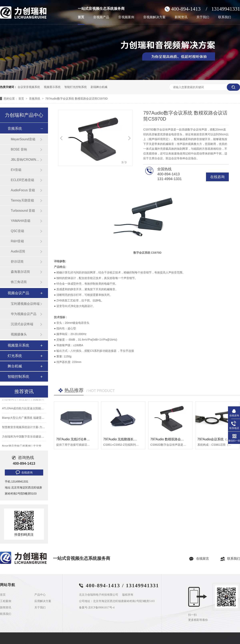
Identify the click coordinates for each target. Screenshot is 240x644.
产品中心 (40, 595)
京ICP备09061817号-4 (101, 608)
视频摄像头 (19, 334)
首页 (81, 17)
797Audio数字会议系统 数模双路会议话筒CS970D (76, 99)
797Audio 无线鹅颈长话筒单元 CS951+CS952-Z (137, 439)
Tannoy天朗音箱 (22, 200)
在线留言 (203, 559)
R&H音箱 (17, 241)
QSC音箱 (17, 231)
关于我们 (203, 17)
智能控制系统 (18, 377)
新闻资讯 (181, 17)
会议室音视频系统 (29, 87)
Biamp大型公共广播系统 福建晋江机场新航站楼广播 (34, 418)
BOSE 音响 (19, 149)
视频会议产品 (18, 293)
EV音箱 (16, 170)
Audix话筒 (18, 251)
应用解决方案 (43, 601)
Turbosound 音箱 (23, 211)
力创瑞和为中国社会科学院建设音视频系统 (29, 400)
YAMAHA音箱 (21, 221)
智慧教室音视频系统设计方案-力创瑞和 (26, 428)
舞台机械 (15, 366)
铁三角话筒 (19, 282)
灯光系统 (15, 356)
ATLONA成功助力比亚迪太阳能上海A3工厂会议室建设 (36, 409)
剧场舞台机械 (99, 87)
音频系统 (35, 99)
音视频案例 (126, 17)
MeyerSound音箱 (23, 139)
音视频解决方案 (154, 17)
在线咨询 (217, 177)
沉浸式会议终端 (22, 324)
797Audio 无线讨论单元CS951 (78, 439)
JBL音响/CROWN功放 (25, 160)
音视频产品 (101, 17)
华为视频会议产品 (24, 314)
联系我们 (225, 17)
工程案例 (6, 601)
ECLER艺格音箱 (22, 180)
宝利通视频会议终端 (25, 304)
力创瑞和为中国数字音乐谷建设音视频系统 (29, 437)
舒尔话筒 (17, 262)
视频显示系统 (52, 87)
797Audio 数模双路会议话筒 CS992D (177, 439)
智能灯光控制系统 (76, 87)
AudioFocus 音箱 (23, 190)
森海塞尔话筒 (20, 272)
